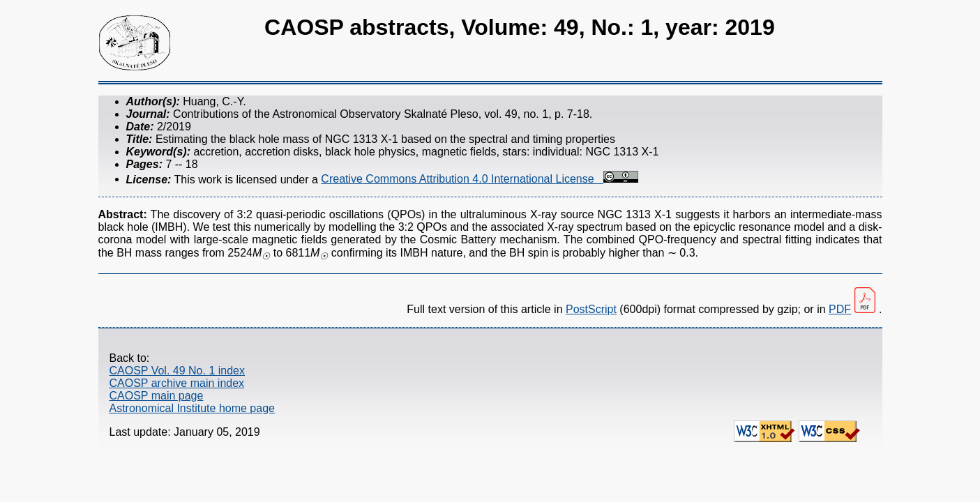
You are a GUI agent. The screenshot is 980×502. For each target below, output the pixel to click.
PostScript (591, 309)
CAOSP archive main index (177, 383)
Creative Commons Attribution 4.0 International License (480, 179)
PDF (840, 309)
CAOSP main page (157, 396)
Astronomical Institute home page (192, 408)
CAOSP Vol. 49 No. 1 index (177, 371)
